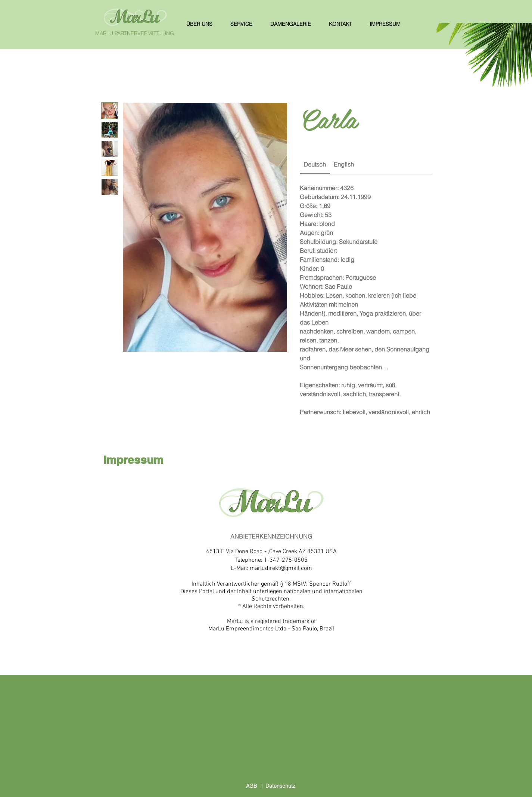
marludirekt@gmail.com (281, 568)
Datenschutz (280, 786)
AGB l (256, 786)
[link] (315, 164)
